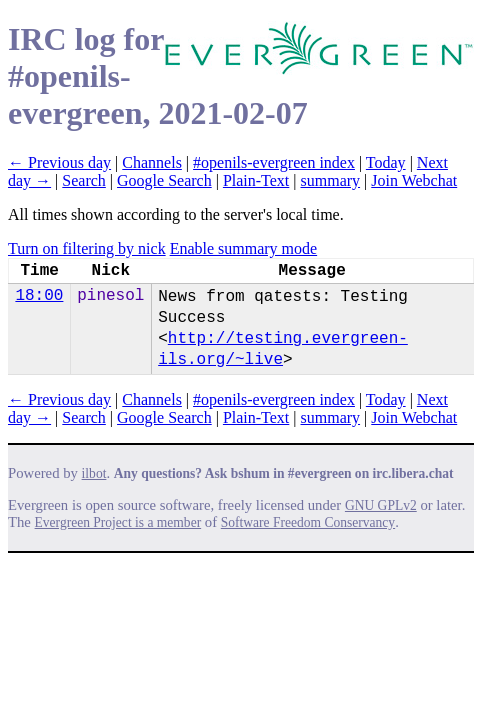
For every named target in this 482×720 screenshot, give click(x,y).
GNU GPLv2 (381, 505)
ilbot (94, 473)
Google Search (164, 180)
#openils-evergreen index (274, 162)
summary (331, 180)
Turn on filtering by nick (87, 248)
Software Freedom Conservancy (308, 522)
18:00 (39, 296)
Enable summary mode (244, 248)
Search (84, 180)
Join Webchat (414, 180)
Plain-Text (256, 180)
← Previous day (59, 162)
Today (386, 162)
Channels (152, 162)
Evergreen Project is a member (118, 522)
